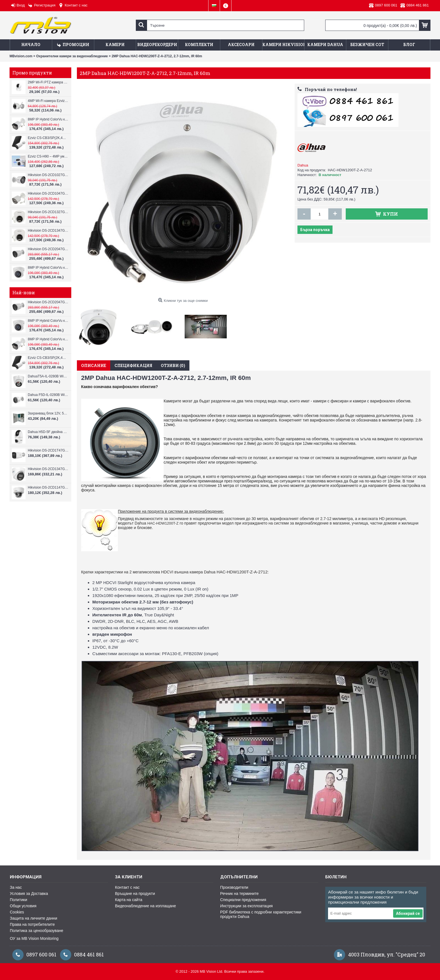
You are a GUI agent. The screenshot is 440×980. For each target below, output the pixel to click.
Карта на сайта (129, 900)
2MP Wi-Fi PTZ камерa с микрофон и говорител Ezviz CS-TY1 (48, 82)
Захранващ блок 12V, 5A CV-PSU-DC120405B (48, 413)
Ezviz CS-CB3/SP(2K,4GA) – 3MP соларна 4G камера (48, 138)
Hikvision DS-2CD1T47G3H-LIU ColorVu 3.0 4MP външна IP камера (48, 450)
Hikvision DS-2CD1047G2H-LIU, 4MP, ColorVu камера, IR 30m (48, 193)
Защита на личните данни (34, 918)
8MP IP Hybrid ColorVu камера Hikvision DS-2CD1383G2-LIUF (48, 268)
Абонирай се (408, 913)
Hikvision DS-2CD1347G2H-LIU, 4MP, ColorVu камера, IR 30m (48, 231)
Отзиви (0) (173, 365)
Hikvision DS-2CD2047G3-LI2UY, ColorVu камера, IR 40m (48, 249)
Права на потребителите (32, 924)
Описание (94, 365)
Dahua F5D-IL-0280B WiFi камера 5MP (48, 395)
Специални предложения (243, 900)
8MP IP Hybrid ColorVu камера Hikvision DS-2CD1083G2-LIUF (48, 119)
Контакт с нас (127, 887)
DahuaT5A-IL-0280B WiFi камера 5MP (48, 376)
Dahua (303, 165)
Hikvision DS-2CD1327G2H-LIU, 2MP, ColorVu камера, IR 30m (48, 212)
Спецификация (133, 365)
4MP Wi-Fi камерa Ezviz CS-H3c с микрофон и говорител (48, 101)
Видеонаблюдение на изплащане (145, 906)
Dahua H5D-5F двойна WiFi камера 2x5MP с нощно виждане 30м (48, 432)
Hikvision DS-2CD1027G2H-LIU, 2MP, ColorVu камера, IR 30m (48, 175)
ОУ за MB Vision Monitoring (34, 938)
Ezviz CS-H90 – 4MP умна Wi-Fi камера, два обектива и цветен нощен (48, 156)
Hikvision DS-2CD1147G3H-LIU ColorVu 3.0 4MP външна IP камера (48, 487)
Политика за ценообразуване (36, 931)
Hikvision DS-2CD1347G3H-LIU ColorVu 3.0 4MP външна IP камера (48, 469)
